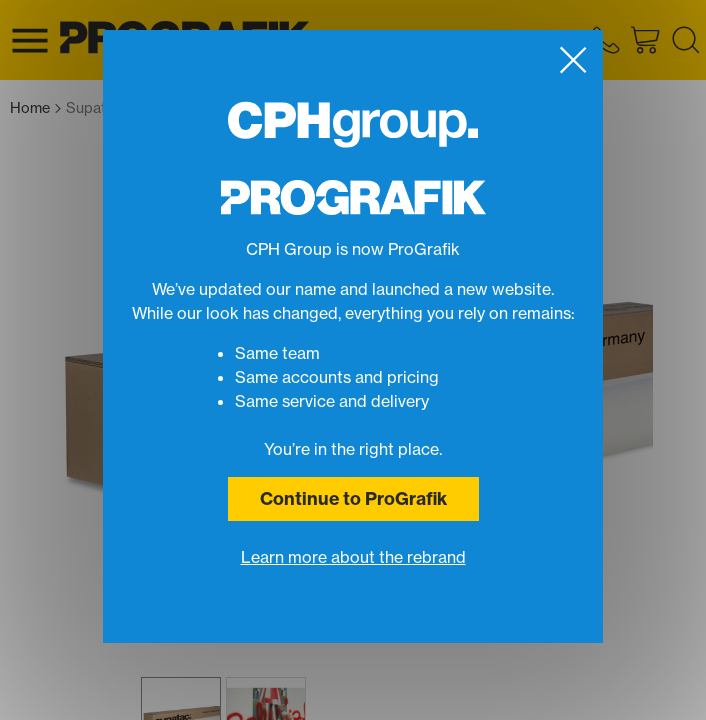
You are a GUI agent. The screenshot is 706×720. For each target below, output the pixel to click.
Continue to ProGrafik (353, 498)
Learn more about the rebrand (353, 557)
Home (35, 108)
